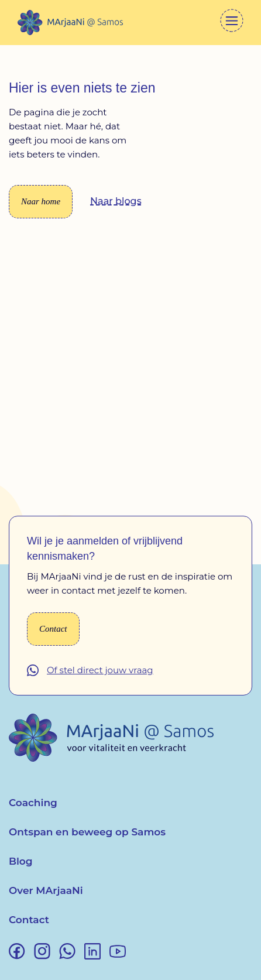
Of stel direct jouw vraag (100, 670)
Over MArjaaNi (46, 890)
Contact (29, 920)
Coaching (33, 803)
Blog (21, 861)
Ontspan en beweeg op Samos (87, 832)
